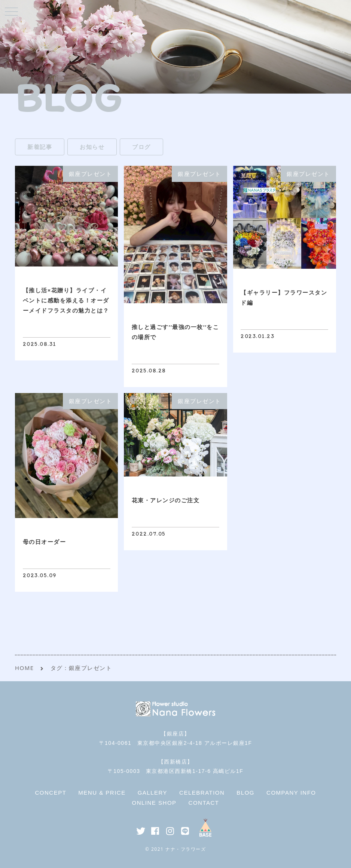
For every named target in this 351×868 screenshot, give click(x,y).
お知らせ (92, 147)
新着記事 (40, 147)
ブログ (141, 147)
